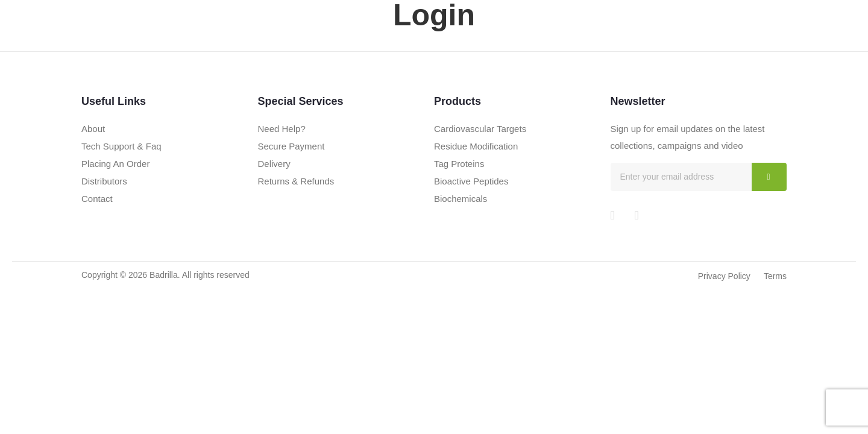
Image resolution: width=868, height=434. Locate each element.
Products (564, 39)
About (513, 39)
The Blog (693, 39)
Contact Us (754, 39)
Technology (629, 39)
